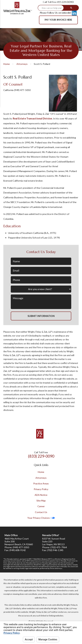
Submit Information (41, 316)
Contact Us (41, 512)
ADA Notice (41, 495)
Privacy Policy (41, 489)
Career (41, 506)
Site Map (41, 501)
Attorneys (22, 64)
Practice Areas (41, 483)
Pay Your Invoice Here (58, 20)
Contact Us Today (41, 252)
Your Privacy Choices (41, 518)
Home (7, 64)
